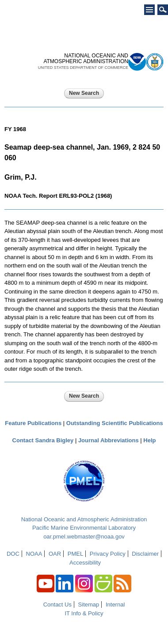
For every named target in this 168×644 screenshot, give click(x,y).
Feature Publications (33, 423)
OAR (55, 554)
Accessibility (85, 563)
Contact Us (57, 604)
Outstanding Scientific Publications (115, 423)
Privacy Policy (108, 554)
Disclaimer (145, 554)
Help (149, 440)
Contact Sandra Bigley (43, 440)
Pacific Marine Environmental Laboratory (84, 528)
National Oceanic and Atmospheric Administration (84, 519)
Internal (115, 604)
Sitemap (89, 604)
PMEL (75, 554)
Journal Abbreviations (109, 440)
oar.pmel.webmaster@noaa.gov (84, 537)
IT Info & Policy (84, 613)
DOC (13, 554)
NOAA (34, 554)
